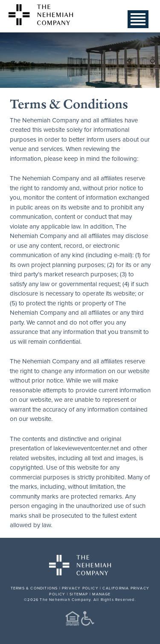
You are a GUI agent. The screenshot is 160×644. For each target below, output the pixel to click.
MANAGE (101, 594)
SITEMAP (79, 594)
